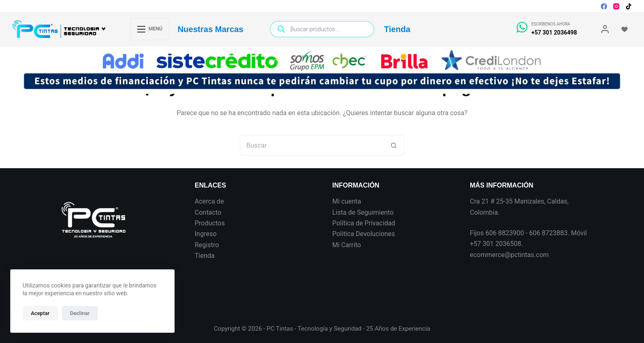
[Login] (605, 29)
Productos (210, 223)
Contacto (208, 212)
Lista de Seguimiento (363, 212)
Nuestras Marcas (210, 29)
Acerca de (209, 201)
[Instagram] (616, 6)
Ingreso (206, 234)
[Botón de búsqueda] (394, 145)
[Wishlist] (624, 29)
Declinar (80, 313)
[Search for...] (312, 145)
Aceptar (40, 313)
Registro (207, 245)
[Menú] (150, 29)
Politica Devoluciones (363, 234)
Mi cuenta (347, 201)
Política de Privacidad (364, 223)
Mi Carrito (347, 245)
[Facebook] (604, 6)
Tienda (397, 29)
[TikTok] (629, 6)
